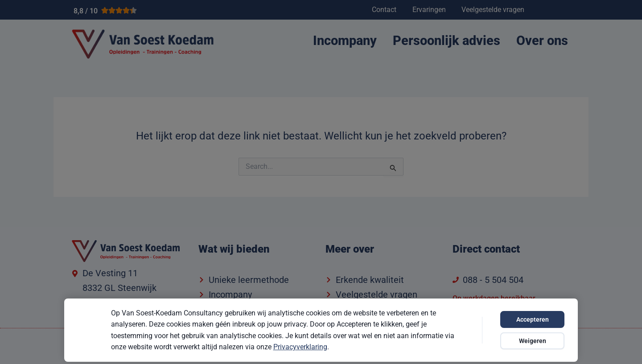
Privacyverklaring (300, 347)
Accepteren (533, 319)
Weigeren (533, 341)
